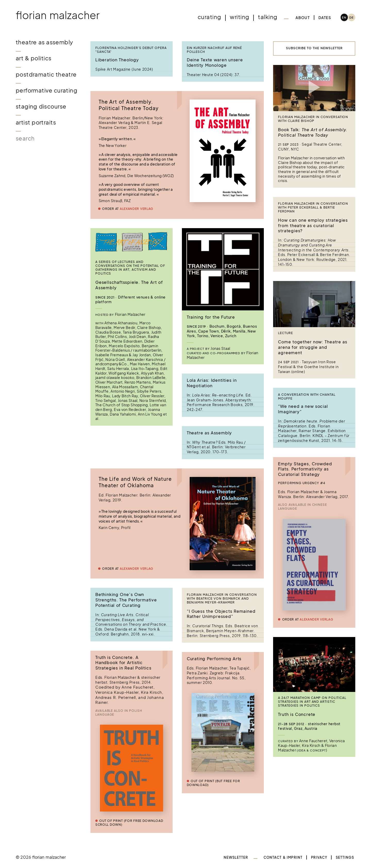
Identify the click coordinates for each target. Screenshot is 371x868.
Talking (268, 17)
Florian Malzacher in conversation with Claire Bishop (313, 119)
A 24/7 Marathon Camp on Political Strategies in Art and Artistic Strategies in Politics (312, 702)
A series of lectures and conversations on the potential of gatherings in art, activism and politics (130, 268)
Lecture (285, 333)
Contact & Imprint (283, 857)
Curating (209, 17)
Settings (345, 857)
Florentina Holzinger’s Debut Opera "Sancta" (131, 50)
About (303, 18)
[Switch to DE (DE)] (352, 17)
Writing (239, 17)
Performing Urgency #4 (302, 483)
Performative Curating (47, 90)
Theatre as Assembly (44, 42)
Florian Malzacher (58, 15)
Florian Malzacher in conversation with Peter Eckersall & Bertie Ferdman (313, 208)
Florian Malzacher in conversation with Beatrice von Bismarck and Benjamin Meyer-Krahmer (222, 599)
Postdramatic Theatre (46, 74)
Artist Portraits (36, 122)
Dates (325, 18)
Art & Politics (34, 58)
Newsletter (236, 857)
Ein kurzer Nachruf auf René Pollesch (214, 50)
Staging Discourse (41, 106)
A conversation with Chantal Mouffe (307, 397)
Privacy (319, 857)
